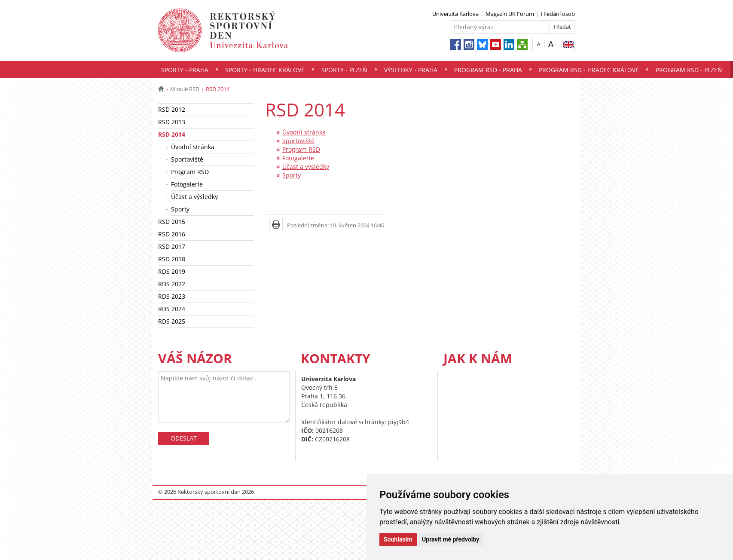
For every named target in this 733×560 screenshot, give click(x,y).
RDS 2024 (172, 309)
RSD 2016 (172, 234)
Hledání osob (558, 14)
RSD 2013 (172, 122)
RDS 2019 (172, 271)
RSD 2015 (172, 222)
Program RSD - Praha (488, 70)
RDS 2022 (172, 284)
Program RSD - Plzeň (689, 70)
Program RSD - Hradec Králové (589, 70)
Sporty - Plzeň (344, 70)
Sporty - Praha (185, 70)
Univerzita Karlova (455, 14)
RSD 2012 (172, 109)
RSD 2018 (172, 259)
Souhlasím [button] (398, 539)
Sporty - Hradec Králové (265, 70)
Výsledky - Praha (411, 70)
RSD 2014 (172, 134)
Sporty (180, 209)
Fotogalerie (187, 184)
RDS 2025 (172, 321)
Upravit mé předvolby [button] (450, 539)
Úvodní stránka (193, 147)
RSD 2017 (172, 246)
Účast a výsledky (194, 197)
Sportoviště (187, 159)
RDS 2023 (172, 296)
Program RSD (190, 172)
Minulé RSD (185, 89)
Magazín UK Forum (510, 14)
